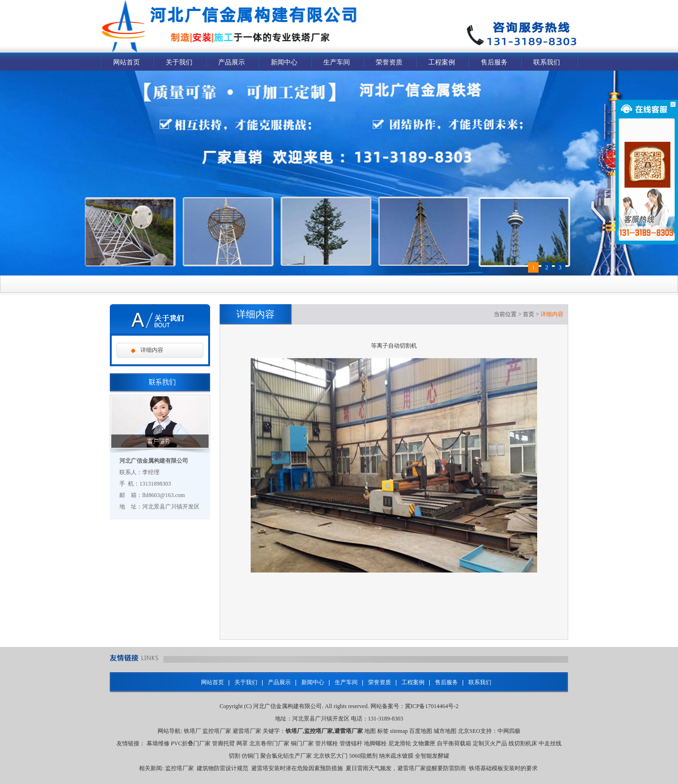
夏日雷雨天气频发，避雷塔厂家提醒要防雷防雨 (406, 768)
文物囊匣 (424, 743)
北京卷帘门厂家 (269, 743)
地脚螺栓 (375, 743)
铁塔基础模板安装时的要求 (503, 768)
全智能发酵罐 (432, 756)
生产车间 (337, 62)
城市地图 (445, 731)
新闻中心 (284, 62)
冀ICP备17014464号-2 (432, 706)
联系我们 (547, 62)
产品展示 (232, 62)
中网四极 (509, 731)
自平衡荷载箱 (454, 743)
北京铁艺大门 (330, 756)
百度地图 (421, 731)
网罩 (242, 743)
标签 (383, 731)
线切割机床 (523, 743)
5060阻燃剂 (363, 756)
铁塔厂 (192, 731)
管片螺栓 (327, 743)
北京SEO (469, 731)
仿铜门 (250, 756)
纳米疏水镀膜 (396, 756)
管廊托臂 (223, 743)
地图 (370, 731)
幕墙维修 (158, 743)
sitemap (399, 731)
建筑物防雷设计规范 (222, 768)
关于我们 (179, 62)
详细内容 (152, 350)
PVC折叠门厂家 (191, 743)
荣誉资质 (389, 62)
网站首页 (127, 62)
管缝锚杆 (351, 743)
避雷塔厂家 (247, 731)
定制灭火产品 (490, 743)
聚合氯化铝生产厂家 (286, 756)
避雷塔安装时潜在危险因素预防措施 (297, 768)
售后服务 (494, 62)
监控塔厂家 (217, 731)
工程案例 (442, 62)
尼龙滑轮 (400, 743)
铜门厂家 (302, 743)
